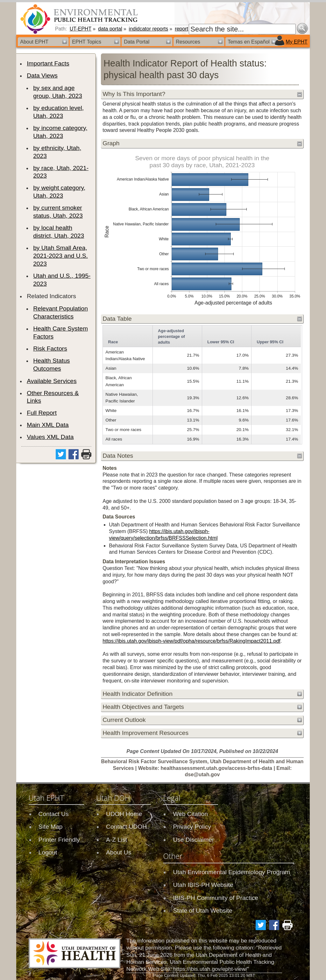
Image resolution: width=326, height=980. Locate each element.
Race (113, 342)
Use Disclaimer (193, 840)
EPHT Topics (87, 42)
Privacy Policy (192, 827)
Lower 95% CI (221, 342)
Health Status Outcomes (51, 365)
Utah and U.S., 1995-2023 (62, 280)
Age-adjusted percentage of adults (171, 336)
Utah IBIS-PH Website (203, 885)
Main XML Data (48, 425)
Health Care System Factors (60, 332)
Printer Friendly (59, 840)
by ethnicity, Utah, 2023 (57, 152)
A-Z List (117, 840)
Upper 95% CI (270, 342)
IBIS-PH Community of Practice (216, 898)
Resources (188, 42)
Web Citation (190, 814)
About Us (119, 852)
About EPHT (34, 42)
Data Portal (137, 42)
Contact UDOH (126, 827)
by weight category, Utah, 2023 (59, 192)
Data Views (42, 75)
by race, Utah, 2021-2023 (61, 172)
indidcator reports (149, 29)
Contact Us (54, 814)
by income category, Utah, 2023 (60, 132)
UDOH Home (124, 814)
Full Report (42, 413)
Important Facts (48, 63)
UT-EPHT (81, 29)
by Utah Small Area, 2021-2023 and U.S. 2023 (60, 256)
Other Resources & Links (53, 397)
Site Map (51, 827)
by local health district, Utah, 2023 (59, 232)
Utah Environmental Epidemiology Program (231, 872)
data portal (110, 29)
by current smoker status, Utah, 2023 (58, 212)
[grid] (202, 385)
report (181, 29)
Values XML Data (50, 437)
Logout (48, 852)
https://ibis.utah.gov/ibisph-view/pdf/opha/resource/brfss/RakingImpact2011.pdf (191, 641)
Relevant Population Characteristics (60, 312)
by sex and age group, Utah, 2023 (58, 92)
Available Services (52, 381)
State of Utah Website (202, 911)
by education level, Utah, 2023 (58, 112)
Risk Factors (50, 349)
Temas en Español (249, 42)
